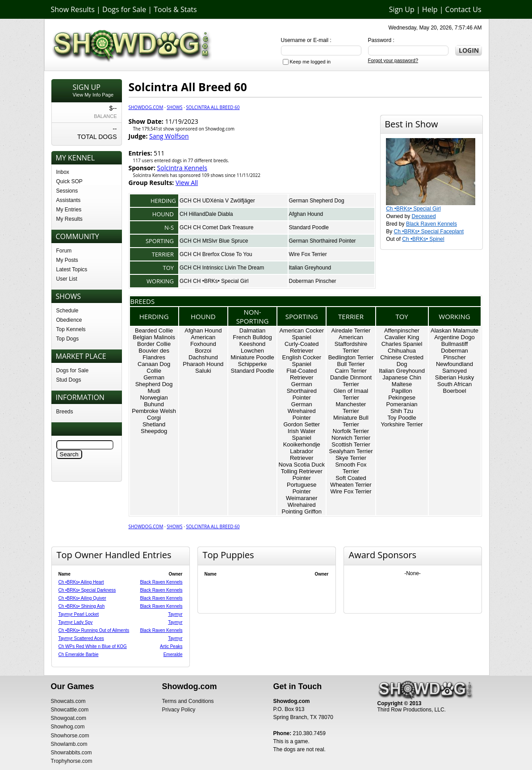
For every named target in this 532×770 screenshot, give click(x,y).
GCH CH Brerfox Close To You (216, 254)
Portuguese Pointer (302, 488)
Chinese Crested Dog (402, 361)
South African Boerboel (455, 387)
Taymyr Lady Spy (76, 622)
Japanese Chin (402, 377)
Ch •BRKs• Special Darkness (87, 590)
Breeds (65, 412)
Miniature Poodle (252, 357)
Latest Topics (72, 269)
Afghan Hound (306, 214)
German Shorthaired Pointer (323, 241)
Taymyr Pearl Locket (79, 614)
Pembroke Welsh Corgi (154, 414)
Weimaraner (302, 498)
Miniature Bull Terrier (351, 421)
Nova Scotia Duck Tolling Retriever (302, 468)
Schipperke (253, 364)
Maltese (402, 384)
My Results (69, 219)
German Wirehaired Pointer (302, 411)
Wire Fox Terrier (308, 254)
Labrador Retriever (302, 454)
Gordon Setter (302, 424)
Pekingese (402, 398)
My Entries (69, 210)
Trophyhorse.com (72, 761)
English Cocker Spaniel (302, 361)
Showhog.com (68, 727)
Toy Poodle (402, 418)
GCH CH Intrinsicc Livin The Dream (222, 268)
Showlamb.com (69, 744)
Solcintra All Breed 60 (213, 107)
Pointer (302, 478)
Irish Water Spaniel (302, 434)
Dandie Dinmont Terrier (351, 381)
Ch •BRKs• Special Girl (413, 209)
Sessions (67, 191)
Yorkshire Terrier (402, 424)
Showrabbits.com (71, 753)
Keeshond (253, 344)
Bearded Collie (154, 330)
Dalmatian (253, 330)
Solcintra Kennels (182, 168)
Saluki (203, 371)
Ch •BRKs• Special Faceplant (429, 231)
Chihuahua (402, 351)
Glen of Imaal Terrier (351, 394)
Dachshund (203, 357)
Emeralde (173, 654)
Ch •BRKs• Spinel (423, 239)
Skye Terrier (351, 458)
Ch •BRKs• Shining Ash (82, 606)
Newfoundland (455, 364)
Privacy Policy (179, 710)
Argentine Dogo (454, 337)
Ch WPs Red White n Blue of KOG (93, 646)
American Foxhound (203, 341)
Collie (154, 371)
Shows (174, 107)
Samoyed (455, 371)
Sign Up (402, 9)
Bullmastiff (455, 344)
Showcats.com (68, 701)
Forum (64, 251)
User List (67, 279)
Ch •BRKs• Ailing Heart (81, 582)
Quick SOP (69, 181)
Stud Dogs (69, 380)
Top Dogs (68, 339)
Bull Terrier (351, 364)
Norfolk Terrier (351, 431)
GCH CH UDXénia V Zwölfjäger (217, 201)
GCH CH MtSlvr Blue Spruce (214, 241)
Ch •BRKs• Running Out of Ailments (94, 630)
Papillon (402, 391)
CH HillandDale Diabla (206, 214)
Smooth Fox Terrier (351, 468)
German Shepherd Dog (317, 201)
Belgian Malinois (154, 337)
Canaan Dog (154, 364)
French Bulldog (252, 337)
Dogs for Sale (124, 9)
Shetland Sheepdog (154, 428)
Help (430, 9)
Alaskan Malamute (455, 330)
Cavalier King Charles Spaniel (402, 341)
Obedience (69, 320)
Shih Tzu (402, 411)
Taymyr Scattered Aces (81, 638)
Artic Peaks (171, 646)
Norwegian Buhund (154, 401)
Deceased (424, 216)
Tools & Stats (175, 9)
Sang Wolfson (169, 136)
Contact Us (463, 9)
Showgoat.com (69, 718)
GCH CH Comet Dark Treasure (216, 227)
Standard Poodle (309, 227)
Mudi (154, 391)
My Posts (67, 260)
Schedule (67, 311)
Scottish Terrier (351, 444)
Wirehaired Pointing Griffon (302, 508)
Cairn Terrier (351, 371)
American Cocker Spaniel (302, 334)
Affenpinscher (402, 330)
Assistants (69, 200)
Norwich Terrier (351, 438)
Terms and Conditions (188, 701)
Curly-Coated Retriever (302, 347)
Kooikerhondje (302, 444)
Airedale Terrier (351, 330)
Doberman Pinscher (313, 281)
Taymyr (175, 614)
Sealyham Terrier (351, 451)
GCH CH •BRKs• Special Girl (214, 281)
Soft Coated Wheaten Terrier (351, 481)
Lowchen (252, 351)
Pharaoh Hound (203, 364)
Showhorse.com (70, 736)
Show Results (73, 9)
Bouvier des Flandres (154, 354)
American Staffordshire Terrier (351, 344)
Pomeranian (402, 404)
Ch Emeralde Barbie (79, 654)
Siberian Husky (455, 377)
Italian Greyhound (310, 268)
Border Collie (154, 344)
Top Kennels (71, 329)
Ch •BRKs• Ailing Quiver (82, 598)
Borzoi (203, 351)
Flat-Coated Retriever (302, 374)
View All (187, 183)
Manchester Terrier (351, 408)
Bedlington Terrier (351, 357)
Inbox (63, 172)
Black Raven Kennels (431, 224)
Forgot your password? (393, 60)
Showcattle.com (70, 710)
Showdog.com (146, 107)
